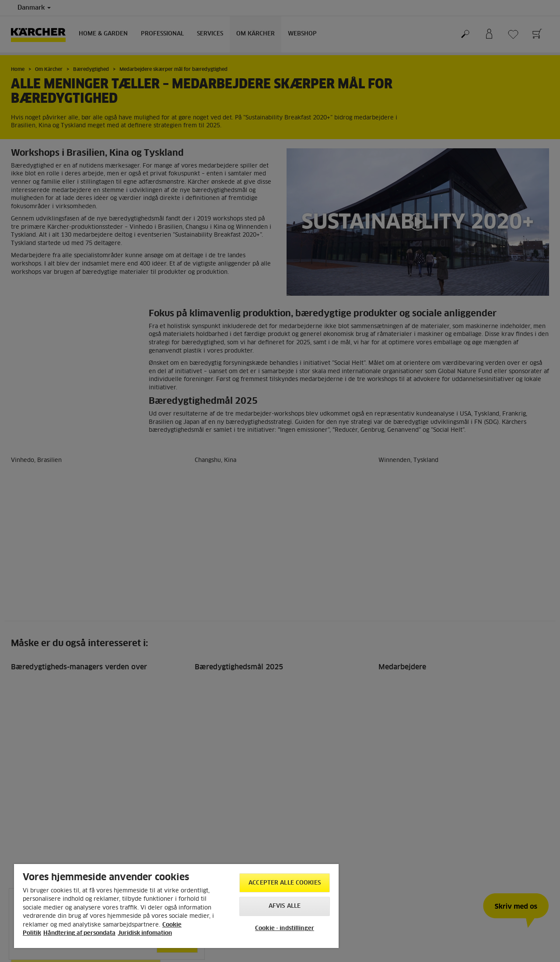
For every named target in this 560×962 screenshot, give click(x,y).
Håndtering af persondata (79, 933)
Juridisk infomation (145, 933)
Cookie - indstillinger (285, 929)
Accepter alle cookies (285, 883)
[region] (176, 906)
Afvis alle (285, 906)
